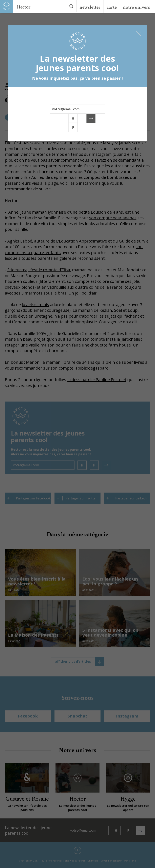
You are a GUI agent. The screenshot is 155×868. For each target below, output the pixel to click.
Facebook (28, 716)
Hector (24, 7)
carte (112, 7)
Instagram (127, 716)
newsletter (90, 7)
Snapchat (77, 716)
